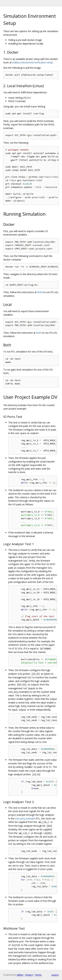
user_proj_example (25, 818)
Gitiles (20, 975)
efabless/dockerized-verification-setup (33, 62)
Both (40, 292)
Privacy (29, 975)
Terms (38, 975)
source (55, 975)
